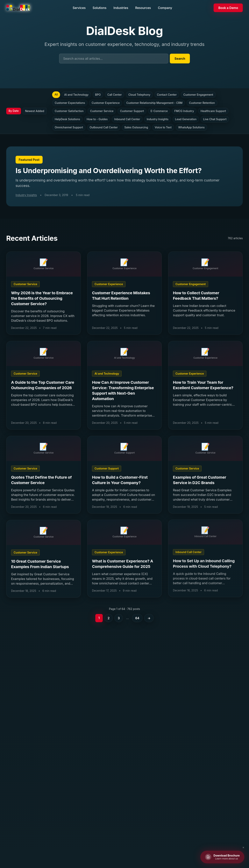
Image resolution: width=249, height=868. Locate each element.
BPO (98, 95)
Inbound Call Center (127, 119)
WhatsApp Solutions (191, 127)
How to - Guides (97, 119)
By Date (14, 111)
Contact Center (167, 95)
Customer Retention (202, 103)
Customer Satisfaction (69, 111)
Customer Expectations (70, 103)
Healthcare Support (213, 111)
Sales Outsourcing (136, 127)
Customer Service (102, 111)
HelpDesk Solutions (67, 119)
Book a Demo (228, 8)
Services (79, 8)
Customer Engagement (198, 95)
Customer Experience (106, 103)
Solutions (100, 8)
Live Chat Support (215, 119)
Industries (121, 8)
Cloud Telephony (139, 95)
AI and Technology (76, 95)
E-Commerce (159, 111)
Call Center (115, 95)
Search (180, 59)
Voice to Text (163, 127)
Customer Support (132, 111)
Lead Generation (186, 119)
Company (165, 8)
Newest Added (35, 111)
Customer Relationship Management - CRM (154, 103)
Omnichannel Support (69, 127)
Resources (143, 8)
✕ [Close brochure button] (243, 847)
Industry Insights (158, 119)
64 (137, 618)
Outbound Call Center (104, 127)
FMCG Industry (184, 111)
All (56, 94)
